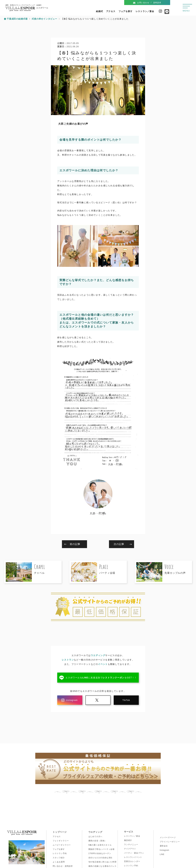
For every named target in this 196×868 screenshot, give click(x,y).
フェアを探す (126, 11)
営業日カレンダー (132, 861)
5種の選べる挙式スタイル (100, 845)
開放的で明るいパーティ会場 (101, 849)
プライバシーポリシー (170, 842)
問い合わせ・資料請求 (63, 866)
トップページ (60, 832)
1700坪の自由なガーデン (100, 853)
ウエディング (98, 655)
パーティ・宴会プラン (134, 853)
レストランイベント (133, 857)
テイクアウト (130, 849)
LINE (162, 854)
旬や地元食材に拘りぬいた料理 (102, 862)
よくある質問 (59, 862)
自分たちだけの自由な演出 (101, 858)
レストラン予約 (60, 853)
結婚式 (99, 11)
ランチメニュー (131, 845)
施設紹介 (128, 840)
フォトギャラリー (61, 841)
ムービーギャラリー (62, 845)
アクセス (111, 11)
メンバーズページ (168, 837)
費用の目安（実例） (97, 841)
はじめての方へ (95, 837)
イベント (103, 664)
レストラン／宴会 (145, 11)
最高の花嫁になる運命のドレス (102, 866)
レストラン (68, 660)
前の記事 (75, 544)
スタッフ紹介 (59, 858)
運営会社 (164, 846)
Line (166, 13)
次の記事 (119, 544)
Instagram (160, 11)
